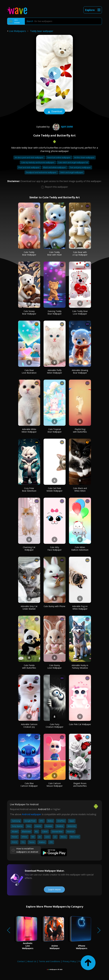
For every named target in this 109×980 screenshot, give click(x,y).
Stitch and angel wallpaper (72, 172)
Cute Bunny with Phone (54, 606)
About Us (32, 961)
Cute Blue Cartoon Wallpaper (29, 785)
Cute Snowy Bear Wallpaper (29, 312)
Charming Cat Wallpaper (29, 549)
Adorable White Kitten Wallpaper (29, 430)
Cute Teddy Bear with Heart (54, 253)
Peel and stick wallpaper (29, 167)
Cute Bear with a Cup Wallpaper (80, 253)
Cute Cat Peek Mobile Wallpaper (54, 490)
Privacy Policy (69, 961)
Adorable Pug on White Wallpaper (80, 608)
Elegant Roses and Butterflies (80, 785)
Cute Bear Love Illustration (29, 371)
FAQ (80, 961)
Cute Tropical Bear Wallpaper (55, 430)
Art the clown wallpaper (84, 157)
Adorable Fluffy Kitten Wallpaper (54, 371)
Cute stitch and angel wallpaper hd (73, 162)
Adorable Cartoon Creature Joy (29, 726)
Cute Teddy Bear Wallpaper (29, 253)
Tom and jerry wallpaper (80, 167)
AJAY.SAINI (62, 127)
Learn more (54, 889)
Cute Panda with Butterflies (29, 667)
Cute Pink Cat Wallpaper (80, 724)
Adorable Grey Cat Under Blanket (29, 608)
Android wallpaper (32, 814)
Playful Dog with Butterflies (80, 430)
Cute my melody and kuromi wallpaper (38, 162)
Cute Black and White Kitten (80, 490)
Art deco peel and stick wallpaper (29, 157)
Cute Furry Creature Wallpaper (54, 726)
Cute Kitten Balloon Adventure (80, 549)
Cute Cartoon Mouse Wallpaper (55, 785)
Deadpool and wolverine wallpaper (41, 172)
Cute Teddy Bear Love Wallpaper (80, 312)
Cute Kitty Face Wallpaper (55, 549)
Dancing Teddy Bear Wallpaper (55, 312)
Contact (21, 961)
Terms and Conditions (49, 961)
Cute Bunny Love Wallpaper (54, 667)
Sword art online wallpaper (59, 157)
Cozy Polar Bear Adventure (29, 490)
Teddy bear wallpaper (42, 31)
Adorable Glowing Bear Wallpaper (80, 371)
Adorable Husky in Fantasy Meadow (80, 667)
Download (54, 112)
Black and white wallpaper (55, 167)
